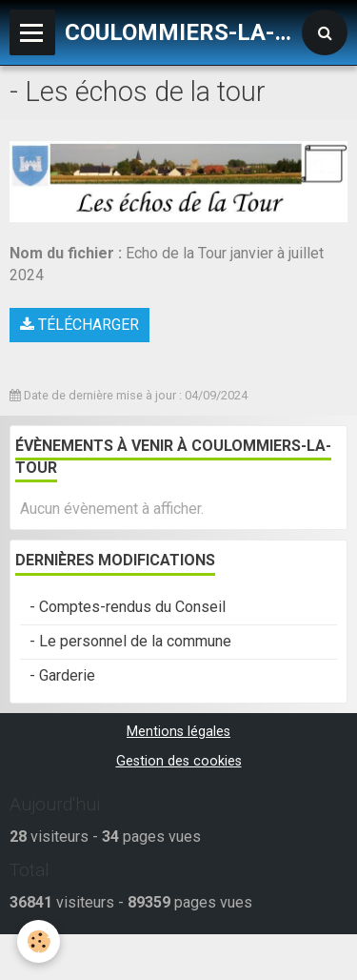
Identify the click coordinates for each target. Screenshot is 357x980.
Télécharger (79, 325)
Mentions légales (178, 732)
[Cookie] (39, 941)
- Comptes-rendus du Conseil (128, 607)
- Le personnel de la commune (130, 641)
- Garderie (62, 675)
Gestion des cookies (179, 761)
